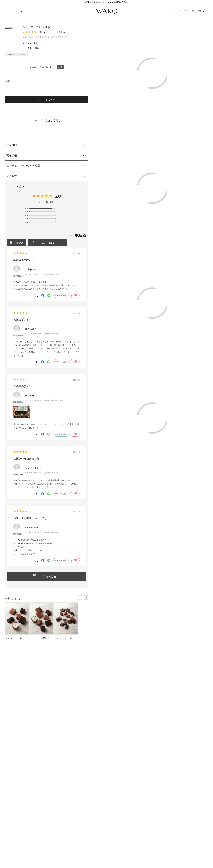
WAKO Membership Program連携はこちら (106, 2)
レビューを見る (58, 32)
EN (180, 11)
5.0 (57, 196)
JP (174, 11)
